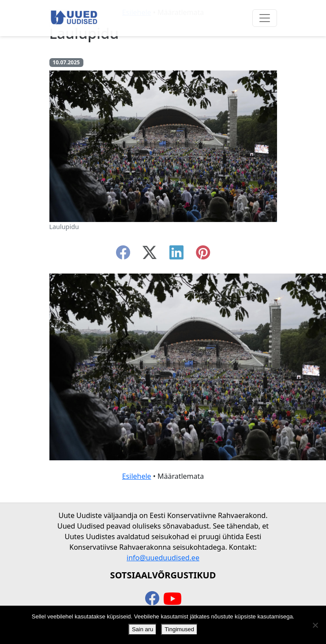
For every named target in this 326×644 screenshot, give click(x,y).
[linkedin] (176, 255)
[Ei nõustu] (315, 625)
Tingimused (179, 629)
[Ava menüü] (265, 18)
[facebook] (123, 255)
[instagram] (203, 255)
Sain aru (142, 629)
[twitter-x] (150, 255)
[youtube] (172, 599)
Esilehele (137, 476)
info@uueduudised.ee (163, 558)
